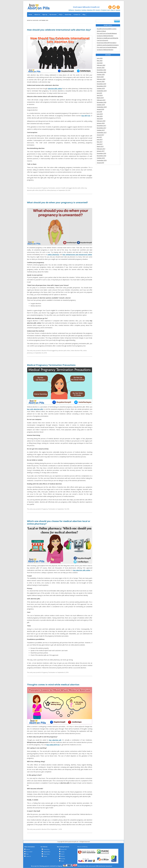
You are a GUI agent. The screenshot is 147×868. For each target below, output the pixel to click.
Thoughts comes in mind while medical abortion (53, 684)
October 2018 (101, 105)
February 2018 (101, 121)
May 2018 (100, 116)
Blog (84, 15)
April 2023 (100, 63)
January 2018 (101, 123)
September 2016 (102, 160)
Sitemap (45, 856)
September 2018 (102, 107)
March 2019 (100, 98)
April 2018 (100, 119)
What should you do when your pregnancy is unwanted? (57, 202)
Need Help (68, 15)
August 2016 (100, 163)
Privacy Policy (47, 854)
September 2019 (102, 91)
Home (30, 15)
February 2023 (101, 65)
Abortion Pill (91, 10)
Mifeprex (71, 10)
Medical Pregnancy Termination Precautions (51, 365)
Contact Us (77, 15)
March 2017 (100, 146)
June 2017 (100, 139)
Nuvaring (78, 10)
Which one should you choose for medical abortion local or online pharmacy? (59, 522)
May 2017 (100, 142)
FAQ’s (61, 15)
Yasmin (118, 10)
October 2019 (101, 88)
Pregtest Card (105, 10)
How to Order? (29, 852)
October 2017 (101, 130)
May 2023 (100, 61)
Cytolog (84, 10)
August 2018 (100, 109)
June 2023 (100, 58)
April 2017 (100, 144)
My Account (53, 15)
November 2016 (102, 156)
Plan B (113, 10)
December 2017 (101, 126)
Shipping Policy (47, 852)
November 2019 (102, 86)
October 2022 (101, 74)
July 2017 (99, 137)
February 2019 (101, 100)
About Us (37, 15)
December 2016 (101, 153)
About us (28, 849)
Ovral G (98, 10)
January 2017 (101, 151)
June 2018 (100, 114)
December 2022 (101, 70)
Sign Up (45, 15)
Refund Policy (47, 849)
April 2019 (100, 95)
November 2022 (102, 72)
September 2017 (102, 132)
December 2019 (101, 84)
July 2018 (99, 112)
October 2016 (101, 158)
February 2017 (101, 149)
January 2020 (101, 81)
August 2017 (100, 135)
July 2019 (99, 93)
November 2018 (102, 102)
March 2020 (100, 77)
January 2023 (101, 67)
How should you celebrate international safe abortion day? (59, 30)
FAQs (27, 854)
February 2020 (101, 79)
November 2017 (102, 128)
